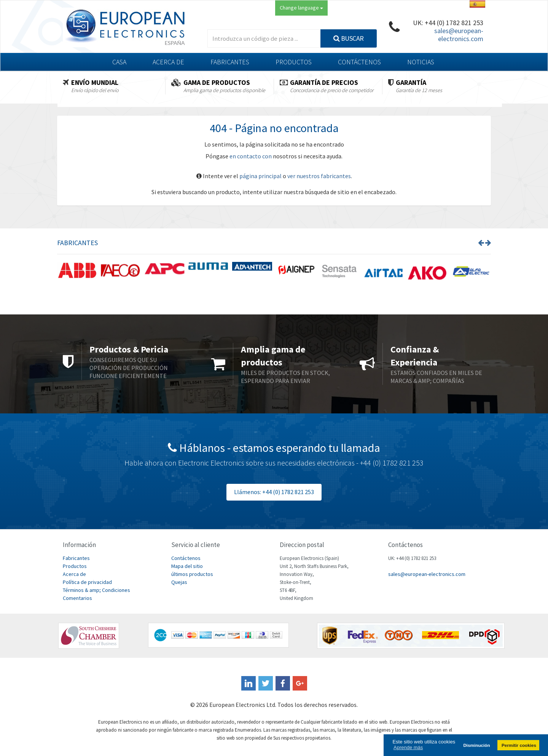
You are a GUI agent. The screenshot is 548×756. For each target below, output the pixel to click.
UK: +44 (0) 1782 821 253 (448, 23)
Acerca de (168, 62)
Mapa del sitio (187, 566)
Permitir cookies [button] (519, 745)
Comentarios (77, 598)
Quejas (179, 582)
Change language (301, 8)
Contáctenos (359, 62)
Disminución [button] (476, 745)
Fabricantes (230, 62)
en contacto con (251, 156)
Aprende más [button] (408, 747)
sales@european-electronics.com (459, 35)
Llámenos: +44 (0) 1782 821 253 (274, 492)
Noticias (421, 62)
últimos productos (192, 574)
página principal (260, 176)
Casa (119, 62)
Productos (294, 62)
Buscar (349, 38)
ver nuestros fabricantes (319, 176)
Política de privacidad (87, 582)
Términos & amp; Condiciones (96, 590)
